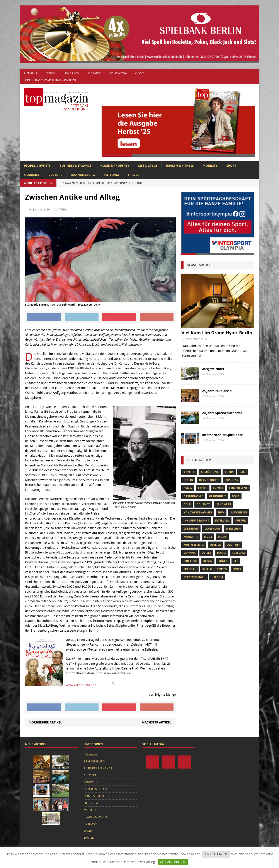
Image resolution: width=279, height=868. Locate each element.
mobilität (191, 537)
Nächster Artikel (157, 722)
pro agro (190, 561)
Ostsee (206, 553)
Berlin (188, 480)
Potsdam (238, 553)
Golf (187, 504)
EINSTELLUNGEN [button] (216, 854)
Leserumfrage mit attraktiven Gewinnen (50, 80)
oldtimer (233, 545)
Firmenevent (238, 488)
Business (232, 480)
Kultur (241, 521)
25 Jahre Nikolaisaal (217, 391)
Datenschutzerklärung (139, 862)
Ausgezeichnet (213, 369)
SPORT (231, 166)
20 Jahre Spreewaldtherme (222, 413)
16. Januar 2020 (39, 209)
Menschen (233, 529)
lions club (212, 529)
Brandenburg (209, 480)
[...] (199, 356)
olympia (190, 553)
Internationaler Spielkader (223, 435)
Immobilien (239, 512)
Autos (229, 472)
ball (243, 472)
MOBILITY (210, 166)
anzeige (189, 472)
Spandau (190, 569)
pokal (221, 553)
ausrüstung (210, 472)
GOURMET (32, 175)
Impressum (94, 73)
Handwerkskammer (198, 512)
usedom (217, 577)
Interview (222, 521)
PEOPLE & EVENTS (37, 166)
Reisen (208, 561)
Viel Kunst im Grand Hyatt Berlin (217, 333)
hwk (221, 512)
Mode (208, 537)
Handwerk (223, 504)
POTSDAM (111, 175)
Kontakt (51, 73)
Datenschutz (118, 73)
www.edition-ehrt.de (81, 685)
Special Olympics (215, 569)
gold (236, 496)
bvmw (188, 488)
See (236, 561)
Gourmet (203, 504)
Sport (237, 569)
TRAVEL (133, 175)
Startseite (30, 73)
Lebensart (191, 529)
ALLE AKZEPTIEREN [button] (173, 862)
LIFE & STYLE (148, 166)
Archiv (139, 73)
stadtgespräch (194, 577)
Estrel (203, 488)
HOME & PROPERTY (115, 166)
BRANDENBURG (83, 175)
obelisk (215, 545)
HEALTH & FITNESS (180, 166)
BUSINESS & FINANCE (75, 166)
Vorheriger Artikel (46, 722)
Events (218, 488)
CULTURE (55, 175)
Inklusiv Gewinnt (196, 521)
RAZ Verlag (72, 73)
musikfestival (194, 545)
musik (222, 537)
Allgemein (90, 754)
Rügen (223, 561)
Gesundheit (217, 496)
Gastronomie (193, 496)
